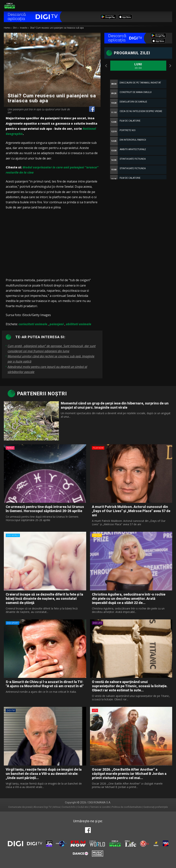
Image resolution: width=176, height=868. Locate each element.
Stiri (15, 28)
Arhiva (57, 807)
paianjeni (57, 324)
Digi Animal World (10, 6)
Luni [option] (138, 66)
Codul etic (83, 807)
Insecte (24, 28)
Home (7, 28)
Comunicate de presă (20, 807)
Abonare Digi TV (42, 807)
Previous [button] (106, 66)
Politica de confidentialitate (127, 807)
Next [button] (170, 66)
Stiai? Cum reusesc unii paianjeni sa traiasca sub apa (57, 28)
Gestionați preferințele (156, 807)
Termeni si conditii (100, 807)
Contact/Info (69, 807)
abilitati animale (79, 324)
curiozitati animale (33, 324)
